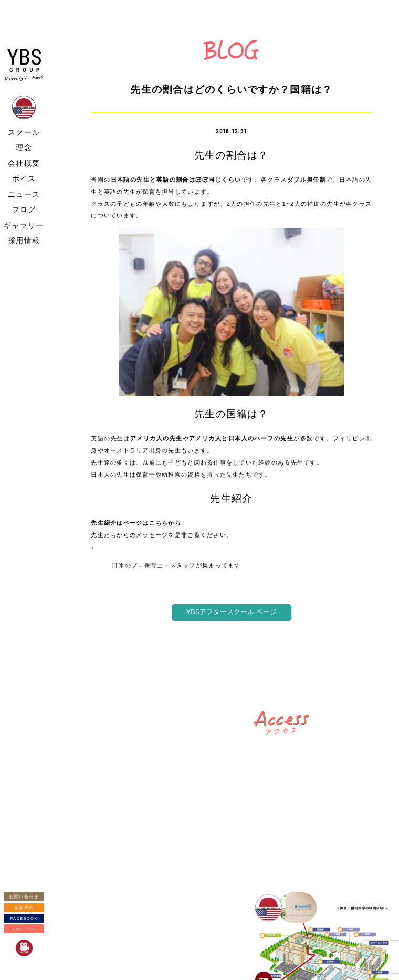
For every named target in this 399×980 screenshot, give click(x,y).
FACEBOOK (24, 918)
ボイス (24, 178)
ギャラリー (24, 225)
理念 (24, 147)
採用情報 (24, 240)
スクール (24, 132)
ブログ (24, 209)
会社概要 (24, 163)
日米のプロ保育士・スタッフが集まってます (176, 565)
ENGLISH (24, 929)
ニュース (24, 194)
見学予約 (24, 908)
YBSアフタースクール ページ (232, 612)
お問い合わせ (24, 897)
